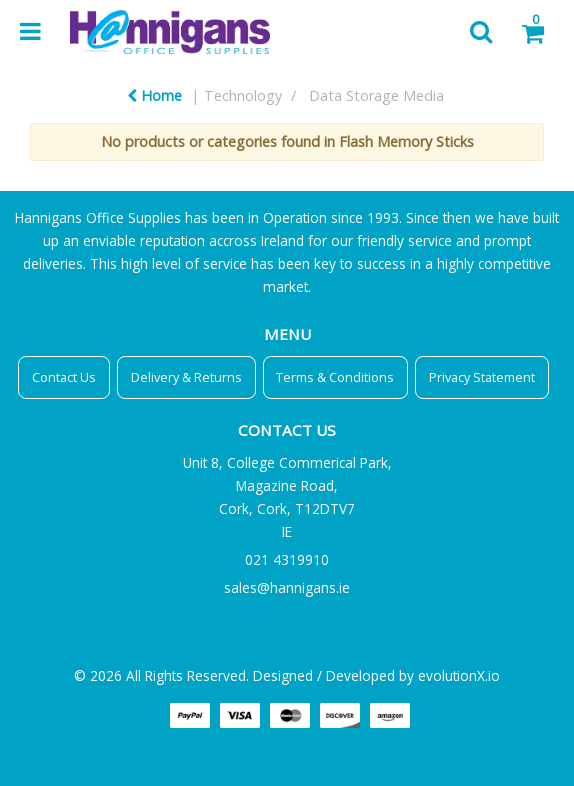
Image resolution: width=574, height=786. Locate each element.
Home (154, 95)
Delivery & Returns (186, 377)
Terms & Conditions (335, 377)
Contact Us (64, 377)
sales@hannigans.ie (287, 587)
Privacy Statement (482, 377)
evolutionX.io (459, 675)
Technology (243, 95)
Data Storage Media (376, 95)
